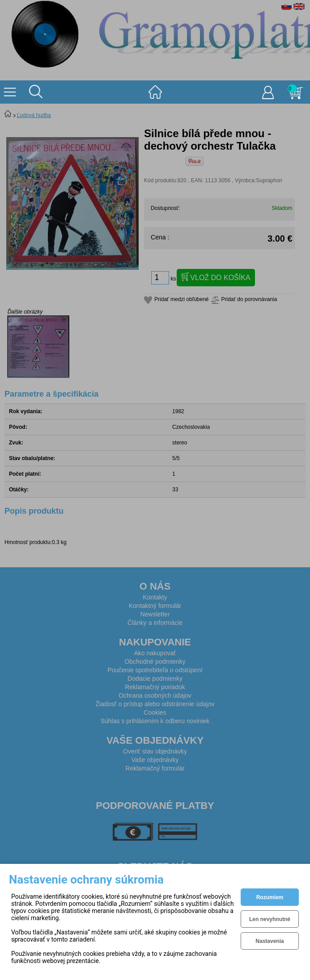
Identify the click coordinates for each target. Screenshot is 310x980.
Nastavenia (270, 941)
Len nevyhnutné (270, 919)
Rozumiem (270, 897)
